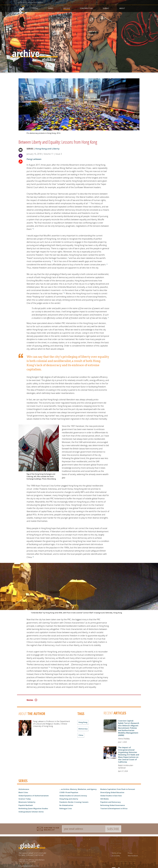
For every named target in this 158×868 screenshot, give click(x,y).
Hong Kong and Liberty (47, 149)
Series (51, 8)
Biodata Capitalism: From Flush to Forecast (118, 789)
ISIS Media (104, 799)
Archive (67, 8)
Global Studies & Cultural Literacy (73, 796)
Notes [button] (32, 700)
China (81, 735)
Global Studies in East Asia (111, 796)
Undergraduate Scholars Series (31, 812)
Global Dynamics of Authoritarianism (34, 796)
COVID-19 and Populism (69, 792)
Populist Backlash (26, 805)
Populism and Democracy (110, 802)
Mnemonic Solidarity (27, 802)
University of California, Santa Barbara (31, 2)
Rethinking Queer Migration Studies (33, 809)
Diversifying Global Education (112, 792)
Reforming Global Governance (113, 805)
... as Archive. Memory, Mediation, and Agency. (78, 789)
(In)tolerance (24, 789)
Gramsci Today (25, 799)
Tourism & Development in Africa (114, 809)
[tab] (69, 700)
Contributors (86, 8)
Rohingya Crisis (66, 809)
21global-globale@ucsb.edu (29, 866)
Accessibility (116, 856)
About (122, 8)
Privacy (130, 853)
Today (35, 8)
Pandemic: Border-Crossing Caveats (74, 802)
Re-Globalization (66, 805)
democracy (83, 729)
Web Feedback (133, 856)
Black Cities (23, 792)
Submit (106, 8)
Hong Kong (83, 722)
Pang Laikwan (34, 159)
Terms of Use (116, 853)
